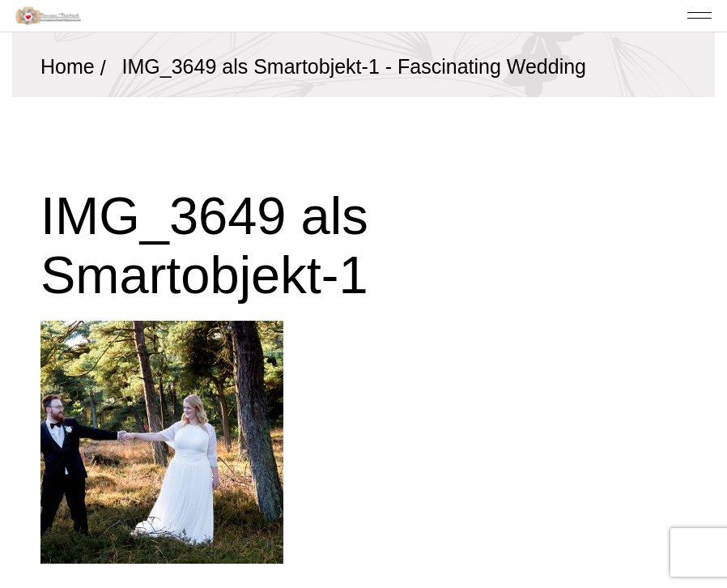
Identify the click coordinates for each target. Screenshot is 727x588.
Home (68, 66)
